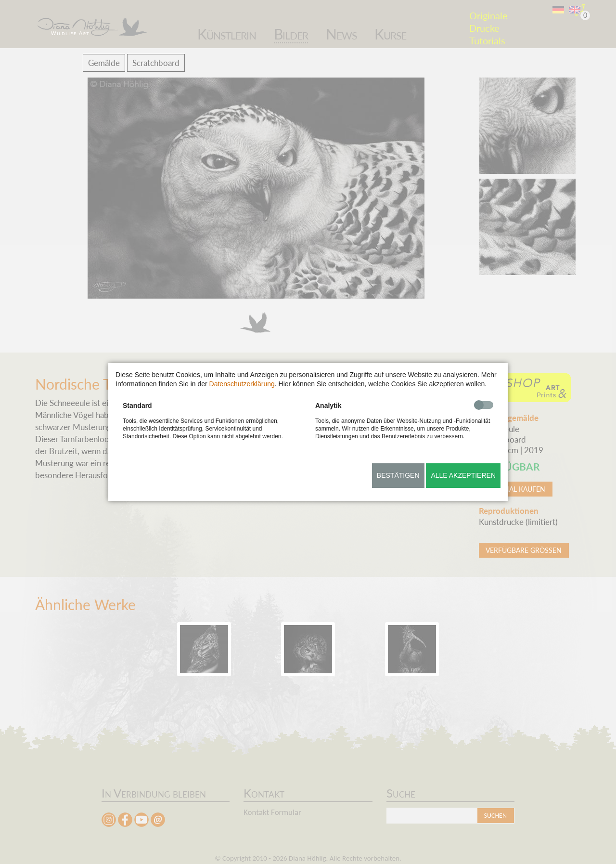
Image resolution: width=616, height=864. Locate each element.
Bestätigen (398, 475)
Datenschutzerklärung (242, 384)
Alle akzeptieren (463, 475)
